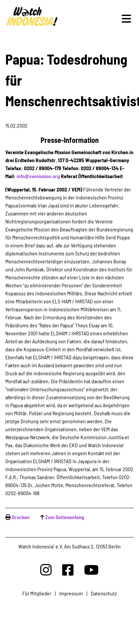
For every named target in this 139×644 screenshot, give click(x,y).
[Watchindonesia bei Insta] (46, 570)
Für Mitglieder (37, 593)
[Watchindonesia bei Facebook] (68, 570)
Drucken (21, 517)
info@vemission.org (38, 176)
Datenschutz (104, 593)
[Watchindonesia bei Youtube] (91, 570)
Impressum (71, 593)
